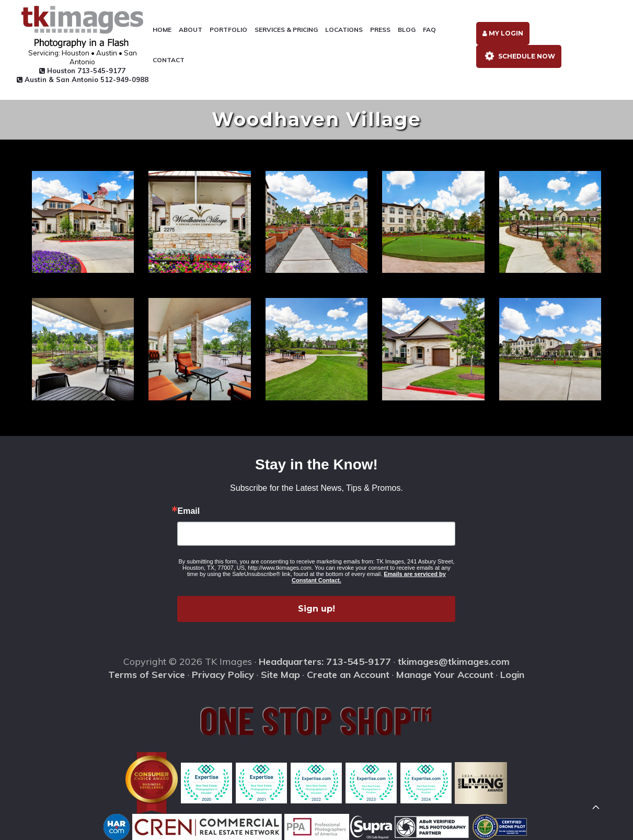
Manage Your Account (445, 675)
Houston (82, 71)
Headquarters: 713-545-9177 (325, 661)
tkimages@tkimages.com (454, 661)
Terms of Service (147, 675)
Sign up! (316, 609)
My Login (503, 33)
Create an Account (348, 675)
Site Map (280, 675)
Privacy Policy (223, 675)
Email (188, 511)
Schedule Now (518, 56)
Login (512, 675)
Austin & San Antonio (83, 79)
